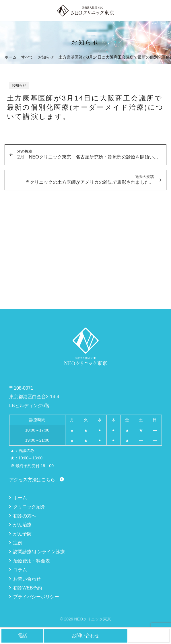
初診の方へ (25, 516)
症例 (18, 543)
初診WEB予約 (28, 588)
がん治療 (22, 525)
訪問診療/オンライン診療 (39, 552)
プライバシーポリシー (36, 597)
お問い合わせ (27, 579)
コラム (20, 570)
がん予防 (22, 534)
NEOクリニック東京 (92, 619)
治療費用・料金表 (32, 561)
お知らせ (19, 85)
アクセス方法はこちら (32, 480)
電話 (22, 636)
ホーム (20, 498)
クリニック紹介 (29, 507)
